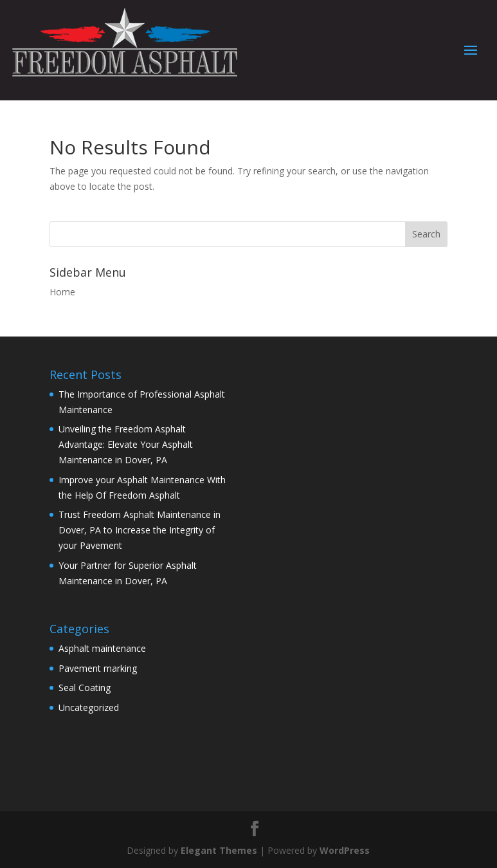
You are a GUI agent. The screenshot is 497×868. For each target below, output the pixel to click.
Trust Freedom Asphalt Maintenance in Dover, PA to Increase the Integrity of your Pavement (140, 530)
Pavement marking (98, 668)
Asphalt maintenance (102, 648)
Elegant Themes (219, 850)
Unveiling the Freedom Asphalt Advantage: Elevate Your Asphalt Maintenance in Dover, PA (126, 444)
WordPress (345, 850)
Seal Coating (85, 688)
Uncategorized (89, 707)
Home (62, 292)
